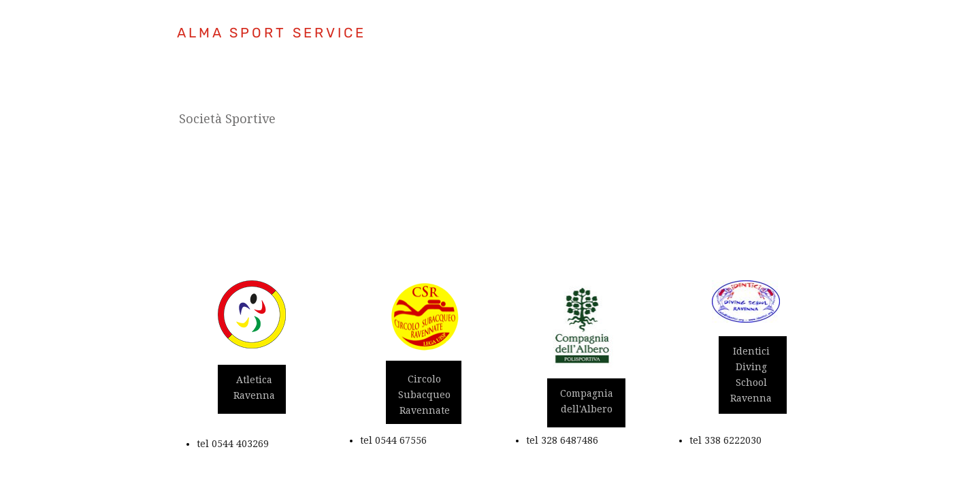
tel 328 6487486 (562, 440)
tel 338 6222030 (725, 440)
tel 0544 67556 (393, 440)
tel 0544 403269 (233, 444)
